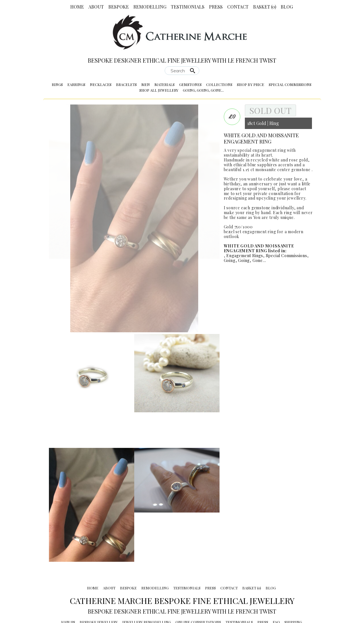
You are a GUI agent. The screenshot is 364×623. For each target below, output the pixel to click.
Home (77, 7)
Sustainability (91, 592)
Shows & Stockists (165, 592)
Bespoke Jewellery (99, 587)
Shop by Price (251, 84)
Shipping (293, 587)
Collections (219, 84)
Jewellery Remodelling (147, 587)
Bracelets (126, 84)
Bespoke (119, 7)
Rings (57, 84)
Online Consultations (198, 587)
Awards (230, 592)
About (96, 7)
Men (146, 84)
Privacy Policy (203, 592)
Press (216, 7)
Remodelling (150, 7)
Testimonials (188, 7)
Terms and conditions (264, 592)
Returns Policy (126, 592)
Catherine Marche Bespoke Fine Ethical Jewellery (182, 565)
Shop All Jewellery (159, 90)
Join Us (68, 587)
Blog (287, 7)
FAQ (276, 587)
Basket (265, 7)
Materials (165, 84)
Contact (238, 7)
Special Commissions (290, 84)
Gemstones (190, 84)
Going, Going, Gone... (203, 90)
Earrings (76, 84)
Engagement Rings (245, 256)
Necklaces (101, 84)
